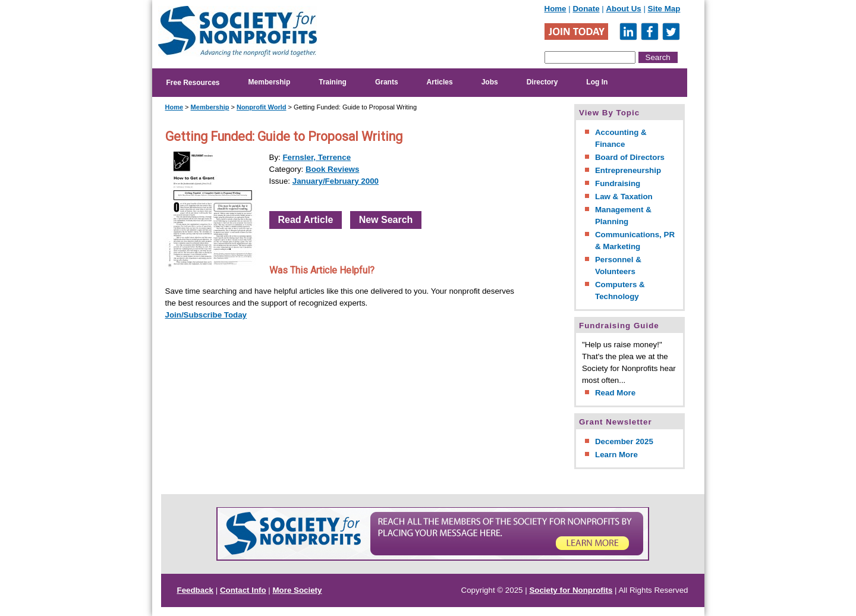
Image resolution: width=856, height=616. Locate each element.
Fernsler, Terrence (317, 157)
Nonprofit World (262, 107)
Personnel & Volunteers (618, 265)
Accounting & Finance (621, 138)
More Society (298, 590)
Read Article (306, 220)
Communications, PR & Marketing (635, 241)
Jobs (490, 82)
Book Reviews (332, 169)
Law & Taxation (624, 197)
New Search (386, 220)
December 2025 (624, 441)
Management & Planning (623, 216)
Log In (597, 82)
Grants (387, 82)
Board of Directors (630, 157)
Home (556, 9)
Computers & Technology (620, 290)
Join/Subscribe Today (206, 315)
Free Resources (193, 83)
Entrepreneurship (628, 170)
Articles (440, 82)
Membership (270, 82)
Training (333, 82)
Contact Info (243, 590)
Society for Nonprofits (571, 590)
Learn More (616, 455)
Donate (586, 9)
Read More (615, 393)
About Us (623, 9)
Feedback (196, 590)
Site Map (664, 9)
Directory (542, 82)
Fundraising (618, 183)
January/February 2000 (336, 181)
